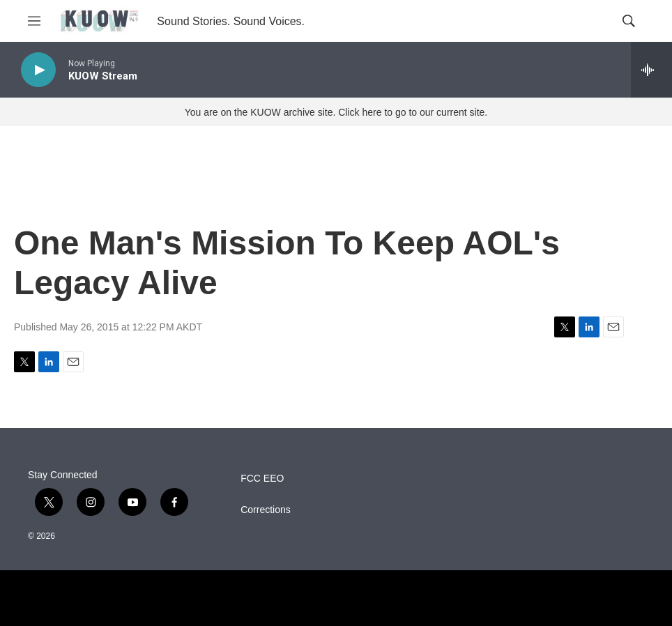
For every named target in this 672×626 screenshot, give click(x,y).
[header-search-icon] (629, 21)
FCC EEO (262, 479)
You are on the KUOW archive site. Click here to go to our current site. (336, 112)
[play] (38, 70)
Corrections (266, 510)
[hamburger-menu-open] (34, 21)
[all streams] (651, 70)
